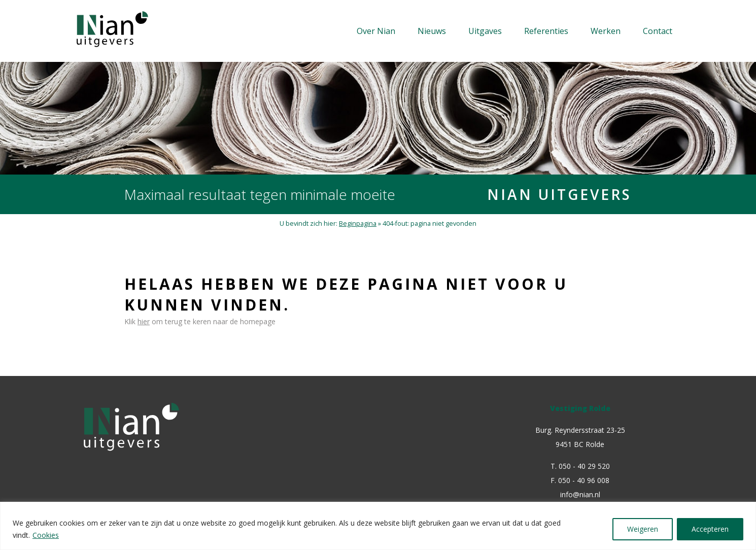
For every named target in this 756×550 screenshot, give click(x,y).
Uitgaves (485, 31)
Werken (606, 31)
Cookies (46, 535)
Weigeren (643, 529)
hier (144, 321)
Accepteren (710, 529)
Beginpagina (358, 224)
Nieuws (432, 31)
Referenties (546, 31)
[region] (378, 526)
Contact (658, 31)
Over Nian (376, 31)
